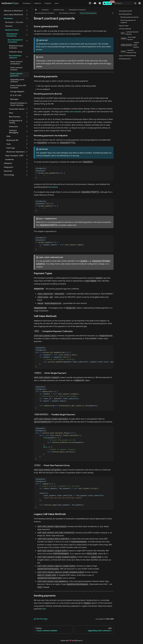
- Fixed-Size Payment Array (128, 51)
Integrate (48, 3)
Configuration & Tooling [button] (16, 122)
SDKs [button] (8, 136)
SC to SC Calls (16, 95)
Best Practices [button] (15, 117)
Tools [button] (9, 144)
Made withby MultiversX (71, 640)
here (44, 609)
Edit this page (41, 619)
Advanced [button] (8, 171)
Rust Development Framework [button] (15, 41)
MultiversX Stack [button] (12, 30)
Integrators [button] (9, 167)
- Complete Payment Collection (129, 33)
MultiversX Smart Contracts (16, 47)
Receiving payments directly (130, 17)
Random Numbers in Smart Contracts (19, 104)
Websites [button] (140, 3)
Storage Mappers (17, 91)
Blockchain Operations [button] (16, 152)
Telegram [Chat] (98, 3)
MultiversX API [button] (12, 140)
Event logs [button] (11, 148)
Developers (27, 3)
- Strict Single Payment (128, 38)
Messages (14, 99)
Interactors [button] (14, 127)
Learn (57, 3)
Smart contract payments (16, 75)
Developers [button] (8, 18)
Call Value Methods (125, 29)
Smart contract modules (16, 69)
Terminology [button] (9, 175)
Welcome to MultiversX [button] (13, 11)
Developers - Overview (14, 22)
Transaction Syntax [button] (17, 109)
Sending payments (125, 59)
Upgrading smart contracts (17, 81)
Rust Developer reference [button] (15, 57)
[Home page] (36, 10)
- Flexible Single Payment (130, 45)
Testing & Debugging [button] (14, 131)
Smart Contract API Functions (18, 87)
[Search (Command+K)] (122, 3)
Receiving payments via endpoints (128, 21)
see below (53, 187)
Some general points (125, 11)
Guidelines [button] (9, 159)
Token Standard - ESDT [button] (14, 156)
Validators (38, 3)
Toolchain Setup (15, 52)
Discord (93, 3)
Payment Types (124, 26)
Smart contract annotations (16, 63)
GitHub (88, 3)
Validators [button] (8, 163)
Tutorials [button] (9, 26)
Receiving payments (125, 14)
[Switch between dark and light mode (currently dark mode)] (135, 3)
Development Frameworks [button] (12, 35)
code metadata (75, 112)
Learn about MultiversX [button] (13, 15)
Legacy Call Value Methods (127, 56)
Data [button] (11, 113)
